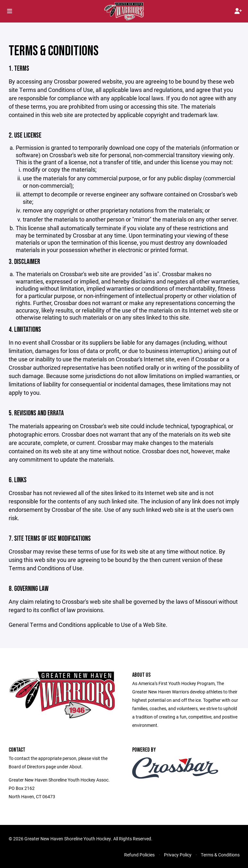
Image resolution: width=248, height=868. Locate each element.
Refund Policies (139, 855)
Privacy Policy (178, 855)
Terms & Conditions (220, 855)
